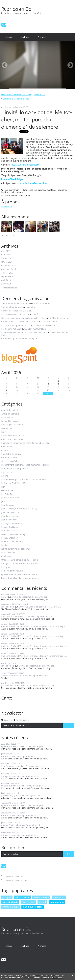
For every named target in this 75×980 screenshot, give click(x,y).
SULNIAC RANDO (42, 303)
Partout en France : (10, 311)
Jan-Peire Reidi (8, 494)
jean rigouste (59, 897)
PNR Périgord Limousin (12, 571)
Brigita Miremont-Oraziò (13, 436)
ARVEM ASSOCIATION (36, 329)
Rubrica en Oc (16, 9)
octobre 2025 (7, 273)
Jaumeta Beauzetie (10, 498)
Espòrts (5, 476)
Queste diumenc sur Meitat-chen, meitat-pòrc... (23, 746)
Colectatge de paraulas (12, 454)
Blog (3, 432)
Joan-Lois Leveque (10, 516)
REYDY (4, 597)
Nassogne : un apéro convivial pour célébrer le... (23, 318)
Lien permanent (10, 190)
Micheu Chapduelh (10, 538)
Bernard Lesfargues (10, 421)
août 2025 (6, 280)
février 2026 (7, 258)
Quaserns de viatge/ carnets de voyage (19, 575)
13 (17, 387)
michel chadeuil (23, 897)
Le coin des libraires (10, 527)
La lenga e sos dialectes (12, 523)
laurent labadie (10, 902)
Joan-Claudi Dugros (10, 513)
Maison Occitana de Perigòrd (15, 534)
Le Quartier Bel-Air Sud (45, 325)
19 (6, 390)
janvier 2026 (7, 262)
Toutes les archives (9, 288)
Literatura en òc (9, 531)
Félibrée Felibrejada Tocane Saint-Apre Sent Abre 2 (25, 480)
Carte (7, 698)
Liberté (35, 314)
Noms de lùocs (8, 553)
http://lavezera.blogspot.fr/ (25, 165)
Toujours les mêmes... (11, 307)
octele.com (6, 556)
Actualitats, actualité (44, 190)
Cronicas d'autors (9, 458)
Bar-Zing (27, 311)
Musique (5, 545)
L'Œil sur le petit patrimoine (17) (16, 325)
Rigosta (5, 676)
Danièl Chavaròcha (10, 461)
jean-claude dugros (33, 907)
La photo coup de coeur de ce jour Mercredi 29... (24, 333)
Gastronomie (7, 491)
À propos (42, 37)
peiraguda (7, 897)
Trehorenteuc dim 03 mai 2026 (15, 303)
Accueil (9, 37)
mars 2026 (6, 255)
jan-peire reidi (28, 902)
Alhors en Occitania (10, 414)
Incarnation (31, 307)
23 (48, 390)
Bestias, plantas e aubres (13, 425)
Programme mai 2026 (11, 329)
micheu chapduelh (11, 907)
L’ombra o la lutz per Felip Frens (16, 99)
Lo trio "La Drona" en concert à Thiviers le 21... (40, 607)
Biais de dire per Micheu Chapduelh (16, 95)
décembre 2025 (8, 266)
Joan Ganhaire (8, 505)
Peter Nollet (7, 617)
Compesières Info (49, 322)
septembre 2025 (9, 277)
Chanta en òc (7, 447)
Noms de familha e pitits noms (15, 549)
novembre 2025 (9, 269)
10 (58, 384)
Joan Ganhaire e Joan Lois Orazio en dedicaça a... (24, 766)
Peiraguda (6, 567)
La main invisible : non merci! (14, 314)
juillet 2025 (6, 284)
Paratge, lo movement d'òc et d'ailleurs (19, 564)
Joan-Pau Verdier (9, 520)
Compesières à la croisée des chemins (19, 322)
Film (3, 487)
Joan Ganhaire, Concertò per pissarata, (19, 509)
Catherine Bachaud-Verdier (14, 626)
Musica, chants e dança (12, 192)
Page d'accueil (40, 95)
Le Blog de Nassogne (59, 318)
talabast (42, 902)
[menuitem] (9, 37)
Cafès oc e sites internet (12, 439)
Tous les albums (8, 235)
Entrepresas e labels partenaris (15, 469)
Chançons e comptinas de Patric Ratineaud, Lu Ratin (25, 443)
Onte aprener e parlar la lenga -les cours (20, 560)
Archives (25, 37)
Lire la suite (7, 207)
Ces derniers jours (10, 339)
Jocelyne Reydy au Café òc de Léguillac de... (21, 796)
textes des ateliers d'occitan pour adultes (20, 578)
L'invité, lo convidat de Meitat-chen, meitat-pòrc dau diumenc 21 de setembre (37, 119)
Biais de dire (7, 428)
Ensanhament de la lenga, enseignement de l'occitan (25, 465)
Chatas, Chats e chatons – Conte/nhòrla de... (22, 825)
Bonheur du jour (29, 339)
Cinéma (5, 450)
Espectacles (7, 472)
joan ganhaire (57, 902)
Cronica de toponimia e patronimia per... (30, 597)
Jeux (3, 502)
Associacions (60, 190)
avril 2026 (6, 251)
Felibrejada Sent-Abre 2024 (14, 483)
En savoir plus (57, 978)
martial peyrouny (41, 897)
